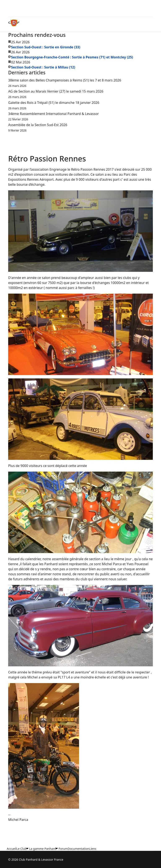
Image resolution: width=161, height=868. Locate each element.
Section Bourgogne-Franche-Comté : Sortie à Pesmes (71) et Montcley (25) (72, 57)
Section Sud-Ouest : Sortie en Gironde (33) (46, 47)
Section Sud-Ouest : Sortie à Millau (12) (43, 67)
